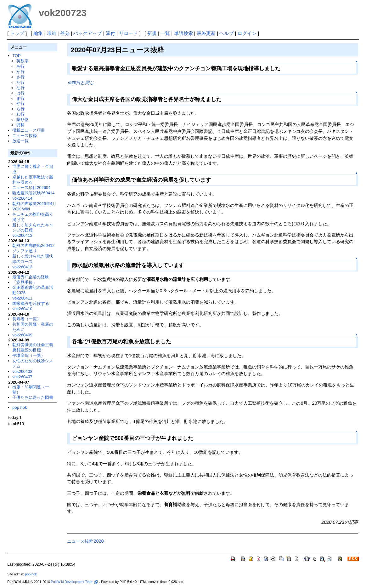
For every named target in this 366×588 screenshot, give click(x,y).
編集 (38, 33)
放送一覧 (20, 141)
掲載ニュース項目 (29, 130)
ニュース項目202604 (31, 188)
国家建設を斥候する (31, 303)
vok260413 (22, 235)
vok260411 (22, 298)
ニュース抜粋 (25, 136)
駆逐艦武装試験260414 (33, 193)
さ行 (20, 77)
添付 (110, 33)
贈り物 (23, 120)
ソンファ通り (25, 251)
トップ (17, 33)
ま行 (20, 98)
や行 (20, 103)
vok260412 (22, 267)
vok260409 (22, 335)
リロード (128, 33)
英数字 (23, 61)
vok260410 (22, 309)
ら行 (20, 109)
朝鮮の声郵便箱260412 (33, 245)
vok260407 (22, 377)
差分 (65, 33)
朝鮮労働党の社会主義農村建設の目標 (33, 347)
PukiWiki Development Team (74, 582)
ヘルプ (226, 33)
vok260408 (22, 371)
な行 (20, 88)
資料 (20, 125)
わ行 (20, 114)
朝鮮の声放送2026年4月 (34, 204)
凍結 (52, 33)
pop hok (20, 407)
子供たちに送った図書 (33, 397)
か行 (20, 72)
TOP (16, 56)
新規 (152, 33)
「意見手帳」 (25, 282)
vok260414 (22, 198)
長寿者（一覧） (27, 319)
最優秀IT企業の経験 (31, 277)
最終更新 (206, 33)
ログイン (247, 33)
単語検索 (183, 33)
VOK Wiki (21, 209)
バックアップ (87, 33)
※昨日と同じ (81, 83)
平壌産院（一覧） (29, 355)
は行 (20, 93)
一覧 (165, 33)
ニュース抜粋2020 (85, 541)
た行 (20, 82)
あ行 (20, 66)
